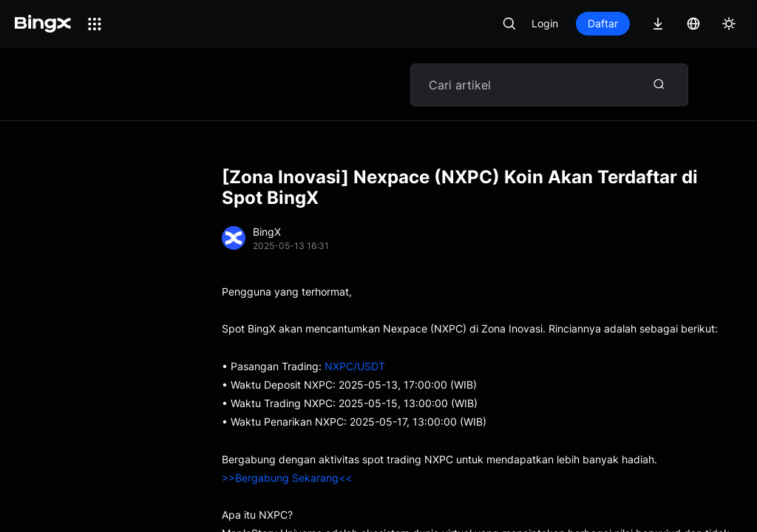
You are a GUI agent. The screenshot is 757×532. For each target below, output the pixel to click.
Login (545, 23)
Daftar (603, 23)
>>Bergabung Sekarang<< (287, 478)
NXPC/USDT (355, 366)
